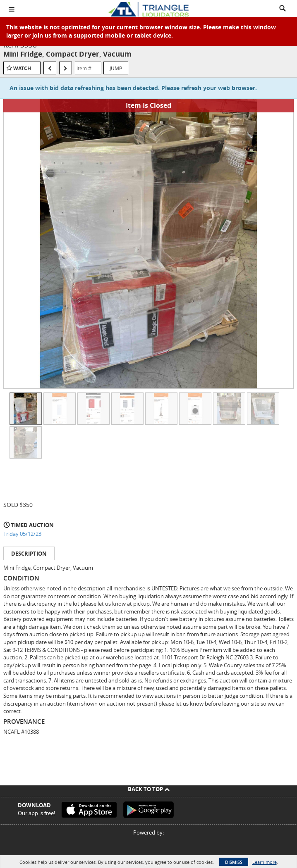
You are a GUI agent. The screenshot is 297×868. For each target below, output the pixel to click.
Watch (22, 68)
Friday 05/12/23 (22, 534)
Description (29, 554)
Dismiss (234, 862)
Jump (116, 68)
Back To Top (149, 789)
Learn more (265, 862)
